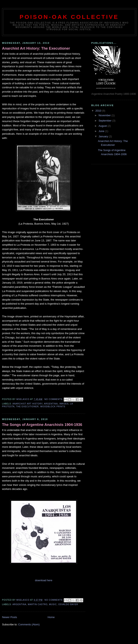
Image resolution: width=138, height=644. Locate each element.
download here (44, 580)
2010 (99, 111)
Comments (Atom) (29, 624)
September (105, 121)
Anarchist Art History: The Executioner (36, 48)
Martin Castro (38, 604)
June (102, 131)
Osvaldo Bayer (68, 604)
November (105, 115)
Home (51, 617)
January (104, 136)
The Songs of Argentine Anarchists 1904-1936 (42, 425)
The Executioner (27, 407)
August (103, 126)
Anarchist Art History (27, 404)
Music (53, 604)
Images (64, 404)
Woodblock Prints (53, 407)
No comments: (54, 399)
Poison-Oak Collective (69, 17)
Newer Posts (10, 617)
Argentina (51, 404)
